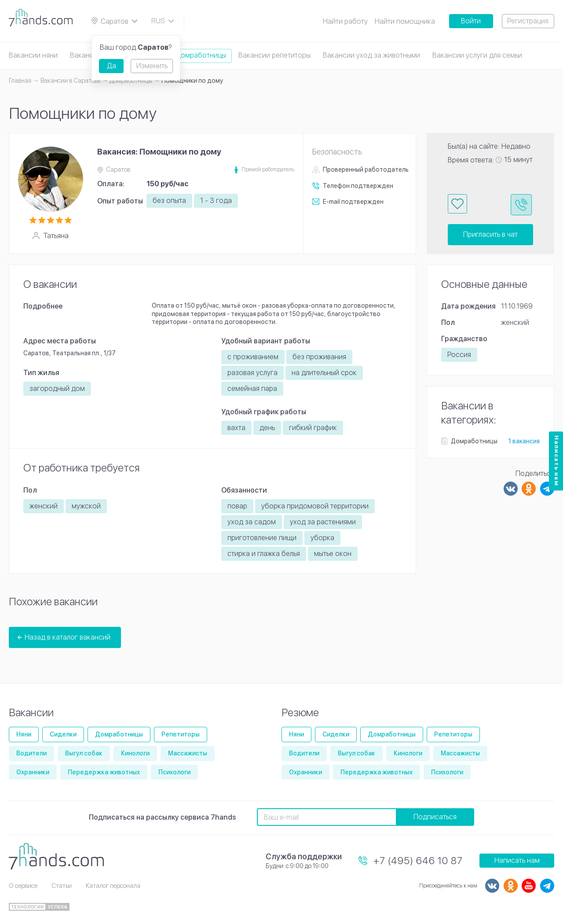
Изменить (152, 66)
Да (112, 66)
